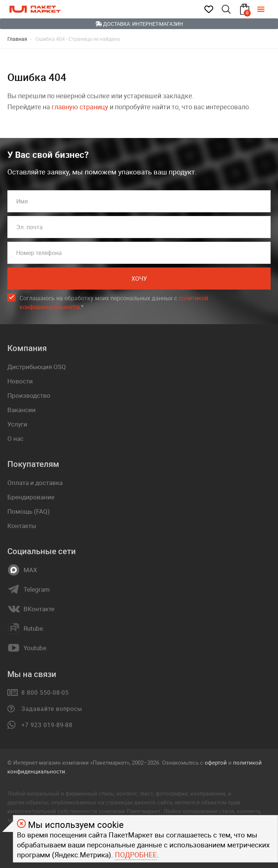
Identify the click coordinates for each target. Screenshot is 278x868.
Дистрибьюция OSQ (37, 367)
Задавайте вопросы (52, 709)
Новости (20, 381)
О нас (15, 438)
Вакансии (22, 410)
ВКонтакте (39, 609)
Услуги (17, 424)
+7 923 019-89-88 (47, 725)
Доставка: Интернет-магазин (139, 24)
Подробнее (136, 855)
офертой (216, 762)
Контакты (22, 526)
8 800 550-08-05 (45, 692)
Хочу (139, 279)
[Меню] (266, 9)
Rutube (33, 628)
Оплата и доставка (35, 483)
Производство (29, 395)
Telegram (37, 589)
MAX (30, 570)
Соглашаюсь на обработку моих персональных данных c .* (114, 303)
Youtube (35, 648)
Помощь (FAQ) (29, 511)
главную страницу (80, 107)
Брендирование (31, 497)
